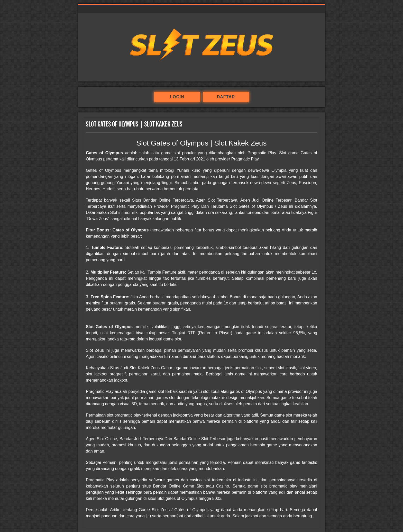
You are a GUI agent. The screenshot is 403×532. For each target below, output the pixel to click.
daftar (226, 97)
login (177, 97)
